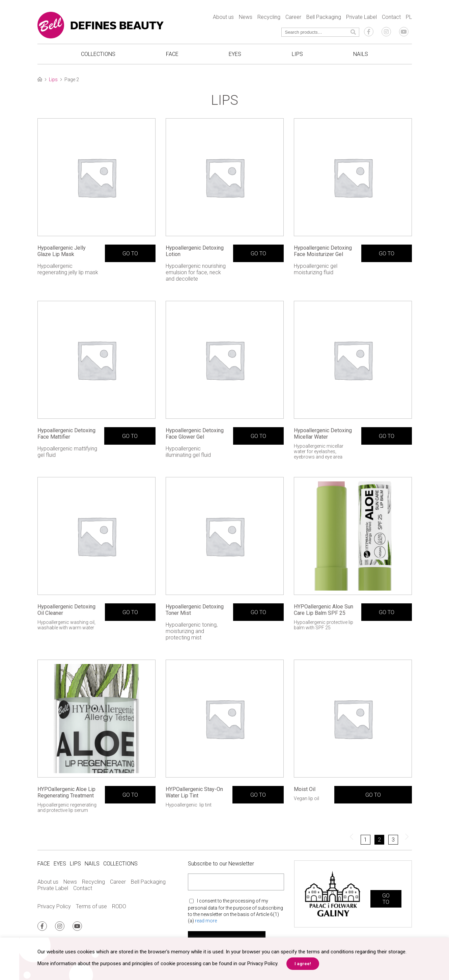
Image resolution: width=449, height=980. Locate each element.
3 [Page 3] (393, 840)
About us (223, 17)
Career (293, 17)
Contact (391, 17)
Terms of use (91, 906)
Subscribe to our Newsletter (221, 864)
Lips (297, 54)
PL (409, 17)
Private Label (361, 17)
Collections (98, 54)
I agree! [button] (303, 964)
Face (172, 54)
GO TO (130, 254)
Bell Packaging (324, 17)
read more (206, 920)
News (246, 17)
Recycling (269, 17)
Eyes (235, 54)
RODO (119, 906)
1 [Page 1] (366, 840)
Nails (361, 54)
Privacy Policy (54, 906)
